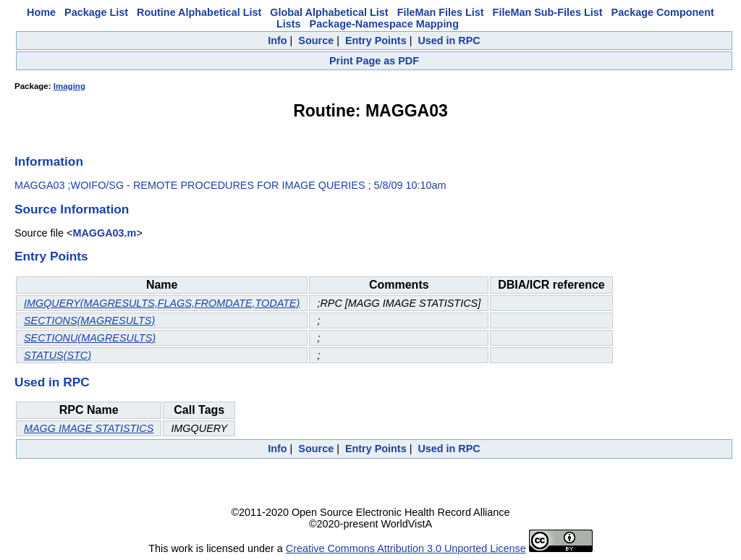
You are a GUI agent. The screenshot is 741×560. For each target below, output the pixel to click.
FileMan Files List (441, 12)
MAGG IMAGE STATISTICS (89, 428)
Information (49, 161)
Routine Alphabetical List (199, 12)
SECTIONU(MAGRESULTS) (90, 338)
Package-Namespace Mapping (384, 24)
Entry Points (376, 41)
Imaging (69, 86)
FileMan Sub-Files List (548, 12)
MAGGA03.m (104, 233)
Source (316, 41)
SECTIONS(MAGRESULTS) (89, 321)
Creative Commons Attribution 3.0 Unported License (406, 548)
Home (41, 12)
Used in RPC (449, 41)
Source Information (72, 209)
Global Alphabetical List (329, 12)
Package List (96, 12)
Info (277, 41)
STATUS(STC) (58, 355)
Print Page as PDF (374, 61)
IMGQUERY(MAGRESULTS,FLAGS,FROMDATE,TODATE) (162, 303)
